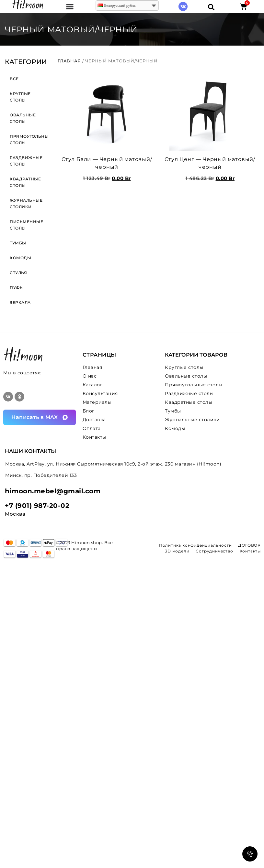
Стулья (18, 273)
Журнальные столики (26, 204)
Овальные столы (23, 118)
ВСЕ (14, 79)
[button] (70, 6)
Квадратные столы (25, 182)
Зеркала (20, 302)
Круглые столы (20, 97)
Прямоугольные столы (29, 139)
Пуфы (17, 288)
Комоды (20, 258)
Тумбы (18, 243)
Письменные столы (26, 225)
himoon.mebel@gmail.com (53, 491)
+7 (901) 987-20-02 (37, 506)
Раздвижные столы (26, 161)
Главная (69, 61)
